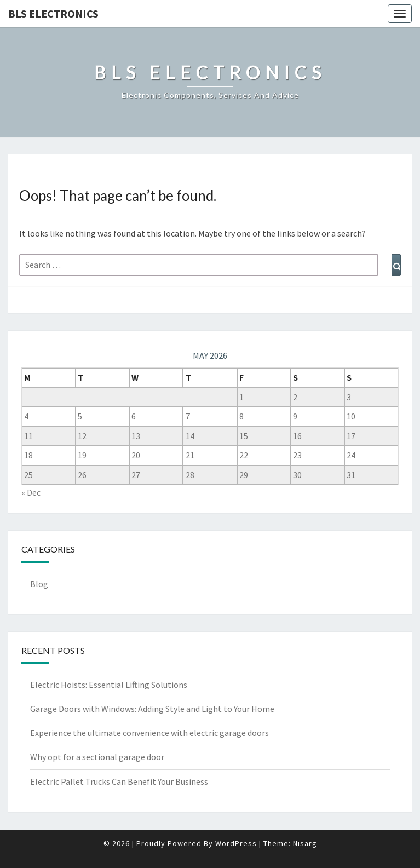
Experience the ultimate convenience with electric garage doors (149, 733)
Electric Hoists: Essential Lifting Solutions (109, 685)
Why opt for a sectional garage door (97, 757)
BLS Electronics (53, 13)
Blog (39, 584)
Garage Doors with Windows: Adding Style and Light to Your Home (152, 709)
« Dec (31, 492)
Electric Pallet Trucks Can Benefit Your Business (119, 781)
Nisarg (305, 843)
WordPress (236, 843)
